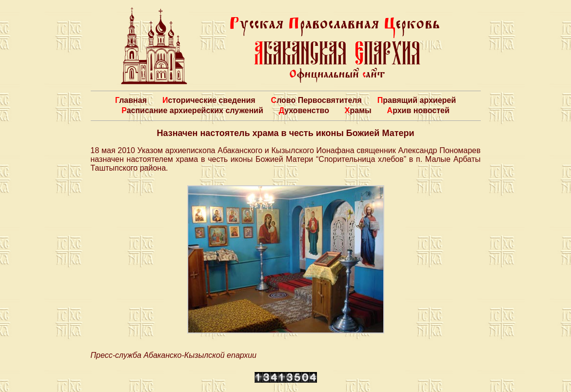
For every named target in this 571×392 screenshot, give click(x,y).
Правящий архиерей (417, 100)
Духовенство (304, 110)
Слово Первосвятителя (316, 100)
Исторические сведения (209, 100)
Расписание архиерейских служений (192, 110)
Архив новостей (418, 110)
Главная (131, 100)
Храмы (358, 110)
